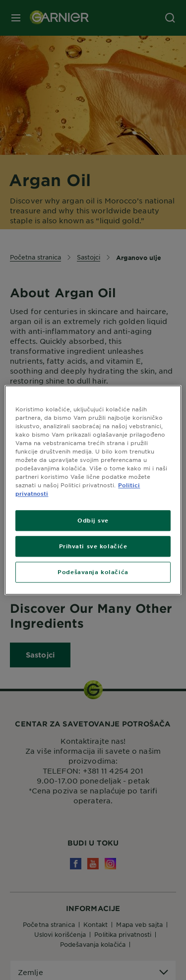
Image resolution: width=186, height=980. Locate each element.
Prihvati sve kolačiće (93, 546)
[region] (93, 490)
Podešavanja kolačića (93, 572)
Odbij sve (93, 520)
